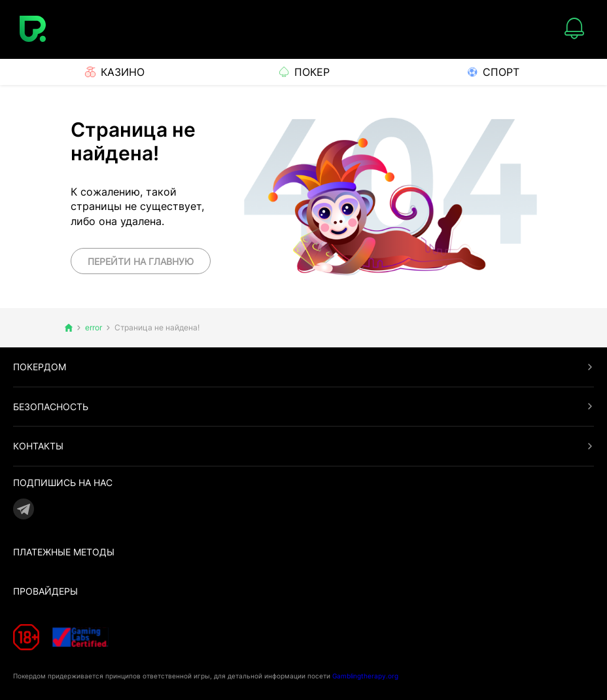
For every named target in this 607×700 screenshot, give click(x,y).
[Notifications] (574, 29)
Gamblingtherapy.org (365, 675)
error (94, 328)
